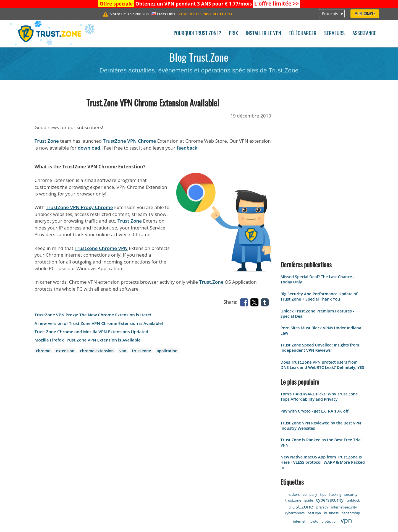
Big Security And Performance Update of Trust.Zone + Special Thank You (319, 141)
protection (329, 366)
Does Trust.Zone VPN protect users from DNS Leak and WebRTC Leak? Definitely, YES (322, 210)
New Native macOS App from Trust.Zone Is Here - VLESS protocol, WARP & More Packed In (323, 307)
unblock (353, 345)
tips (323, 339)
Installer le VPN (263, 34)
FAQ (86, 456)
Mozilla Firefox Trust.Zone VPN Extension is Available (88, 340)
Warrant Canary (36, 465)
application (167, 351)
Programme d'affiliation (45, 474)
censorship (351, 358)
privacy (322, 352)
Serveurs (334, 34)
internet (299, 366)
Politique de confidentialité (49, 456)
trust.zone (142, 351)
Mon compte (365, 14)
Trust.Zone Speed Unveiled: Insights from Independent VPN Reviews (320, 192)
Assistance (364, 34)
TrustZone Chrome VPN (101, 248)
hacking (335, 339)
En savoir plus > (280, 485)
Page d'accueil (34, 417)
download (89, 148)
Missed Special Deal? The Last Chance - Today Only (319, 424)
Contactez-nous (99, 427)
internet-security (344, 352)
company (310, 339)
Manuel (90, 465)
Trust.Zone (47, 141)
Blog (87, 446)
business (331, 358)
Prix (233, 34)
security (351, 339)
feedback (187, 148)
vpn (123, 351)
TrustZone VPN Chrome (129, 141)
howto (313, 366)
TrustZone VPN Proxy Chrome (79, 207)
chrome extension (97, 351)
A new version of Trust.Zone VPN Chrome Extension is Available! (99, 323)
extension (65, 351)
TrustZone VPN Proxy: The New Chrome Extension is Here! (93, 315)
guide (309, 345)
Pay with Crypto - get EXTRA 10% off (315, 256)
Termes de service (39, 446)
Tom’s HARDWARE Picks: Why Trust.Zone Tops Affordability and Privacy (319, 242)
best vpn (314, 358)
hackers (294, 339)
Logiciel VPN (32, 427)
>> (277, 4)
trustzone (293, 345)
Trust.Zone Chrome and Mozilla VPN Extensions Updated (91, 332)
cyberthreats (295, 358)
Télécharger (303, 34)
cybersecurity (330, 345)
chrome (43, 351)
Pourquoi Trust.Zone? (197, 34)
